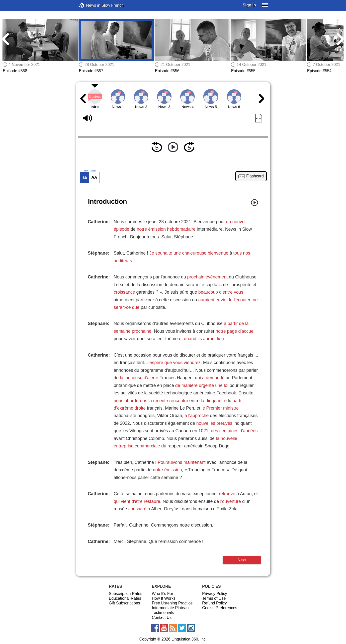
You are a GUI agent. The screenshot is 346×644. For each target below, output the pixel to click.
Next (242, 560)
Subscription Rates (125, 594)
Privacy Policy (215, 594)
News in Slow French (89, 5)
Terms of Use (214, 598)
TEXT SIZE (90, 171)
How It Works (164, 598)
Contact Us (162, 617)
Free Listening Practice (172, 603)
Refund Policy (215, 603)
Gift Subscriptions (124, 603)
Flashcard (255, 176)
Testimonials (163, 613)
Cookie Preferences (220, 608)
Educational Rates (125, 598)
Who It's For (163, 594)
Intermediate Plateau (170, 608)
